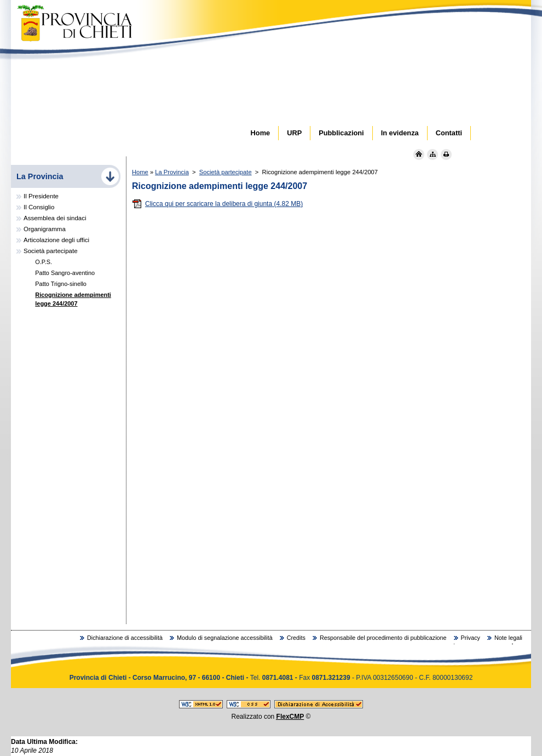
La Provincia (172, 172)
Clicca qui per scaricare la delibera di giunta (217, 204)
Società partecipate (226, 172)
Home (140, 172)
